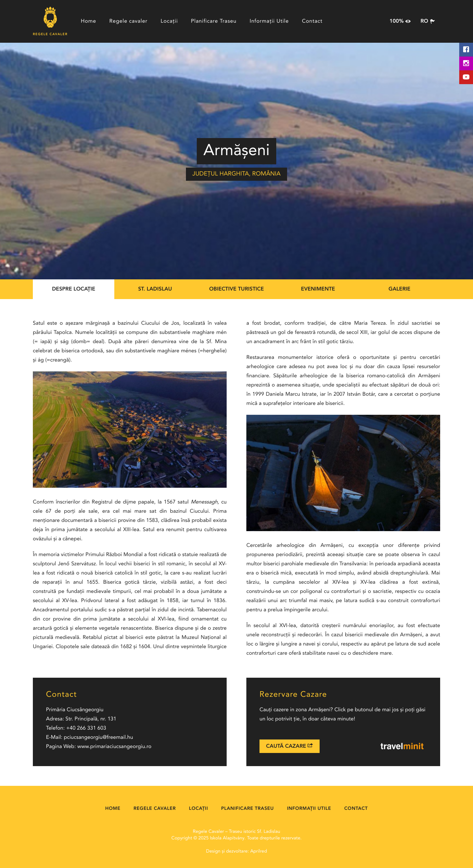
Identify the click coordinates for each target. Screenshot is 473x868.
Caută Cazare (290, 746)
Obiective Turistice (237, 289)
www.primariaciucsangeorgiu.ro (114, 747)
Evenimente (318, 289)
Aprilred (259, 852)
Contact (312, 21)
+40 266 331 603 (86, 728)
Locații (169, 21)
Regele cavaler (128, 21)
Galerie (399, 289)
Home (89, 21)
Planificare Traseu (214, 21)
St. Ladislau (155, 289)
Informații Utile (269, 21)
